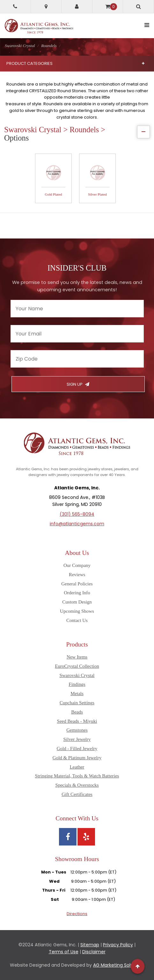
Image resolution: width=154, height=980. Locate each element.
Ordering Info (77, 593)
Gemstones (77, 730)
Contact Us (77, 620)
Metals (77, 694)
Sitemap (90, 945)
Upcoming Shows (77, 611)
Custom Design (77, 602)
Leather (77, 767)
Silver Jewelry (77, 739)
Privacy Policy (118, 945)
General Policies (77, 584)
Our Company (77, 565)
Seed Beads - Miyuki (77, 721)
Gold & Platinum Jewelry (77, 758)
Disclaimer (94, 952)
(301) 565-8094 (77, 514)
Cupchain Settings (77, 703)
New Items (77, 657)
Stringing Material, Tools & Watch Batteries (77, 776)
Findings (77, 684)
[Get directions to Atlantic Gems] (46, 7)
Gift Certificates (77, 794)
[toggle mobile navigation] (147, 25)
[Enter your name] (77, 309)
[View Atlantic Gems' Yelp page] (86, 837)
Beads (77, 712)
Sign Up (78, 384)
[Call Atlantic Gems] (15, 7)
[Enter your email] (77, 334)
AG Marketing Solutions (119, 965)
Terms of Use (64, 952)
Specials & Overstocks (77, 785)
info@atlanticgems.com (77, 524)
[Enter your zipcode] (77, 359)
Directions (77, 914)
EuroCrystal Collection (77, 666)
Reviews (77, 575)
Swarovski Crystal (77, 675)
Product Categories (75, 63)
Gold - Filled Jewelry (77, 749)
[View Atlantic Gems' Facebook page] (68, 837)
